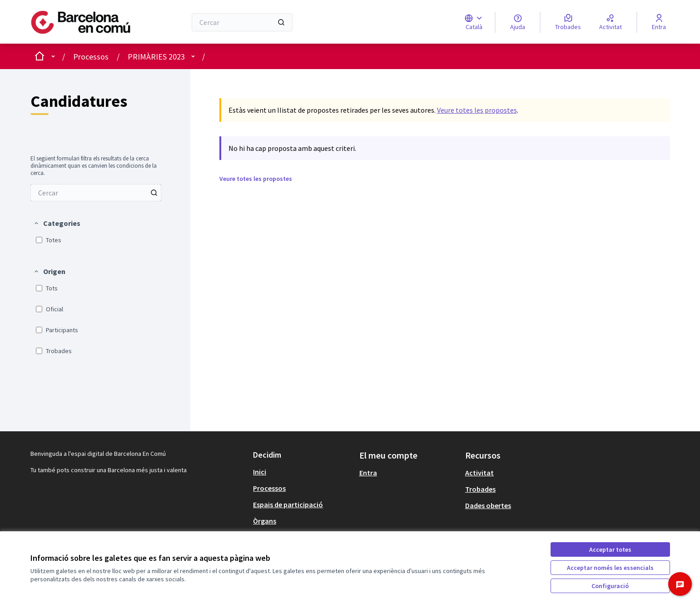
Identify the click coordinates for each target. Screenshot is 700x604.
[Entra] (659, 22)
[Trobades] (568, 22)
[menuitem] (96, 193)
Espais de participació (288, 504)
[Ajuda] (518, 22)
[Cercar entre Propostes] (96, 193)
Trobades (480, 489)
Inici (260, 472)
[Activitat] (611, 22)
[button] (57, 223)
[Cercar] (242, 22)
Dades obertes (488, 505)
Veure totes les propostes (477, 110)
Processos (91, 57)
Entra (368, 473)
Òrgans (265, 521)
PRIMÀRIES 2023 (156, 57)
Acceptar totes (610, 549)
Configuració (610, 586)
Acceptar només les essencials (610, 568)
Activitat (479, 473)
